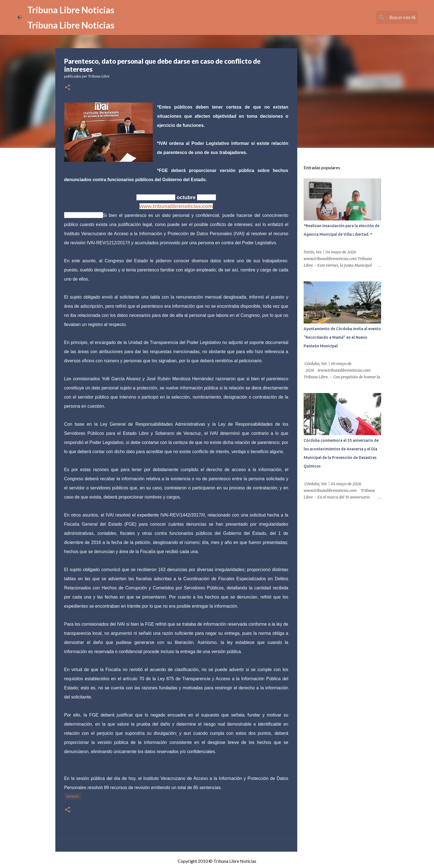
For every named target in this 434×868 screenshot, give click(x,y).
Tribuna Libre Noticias (71, 10)
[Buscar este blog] (389, 17)
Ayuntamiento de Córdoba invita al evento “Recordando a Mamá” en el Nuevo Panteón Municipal (342, 337)
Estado (73, 796)
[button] (68, 88)
